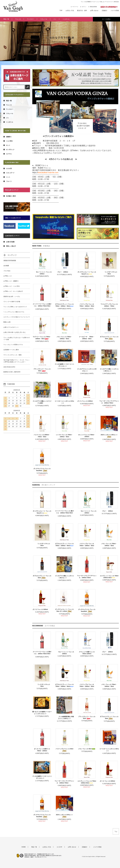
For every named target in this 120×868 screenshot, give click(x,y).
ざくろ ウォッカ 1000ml (87, 401)
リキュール (44, 19)
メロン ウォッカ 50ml (87, 749)
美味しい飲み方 (10, 246)
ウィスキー (31, 19)
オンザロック (9, 150)
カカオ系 (8, 169)
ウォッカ (18, 19)
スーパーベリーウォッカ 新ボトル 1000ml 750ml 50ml (42, 305)
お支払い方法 (70, 11)
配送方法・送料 (82, 11)
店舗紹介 (105, 11)
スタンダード (9, 173)
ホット (7, 145)
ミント (7, 177)
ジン (55, 19)
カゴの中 (59, 847)
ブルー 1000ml (64, 272)
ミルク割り (8, 141)
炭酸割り (8, 137)
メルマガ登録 (115, 11)
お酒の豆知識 (9, 242)
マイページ (75, 7)
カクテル (8, 154)
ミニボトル (66, 19)
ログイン (83, 7)
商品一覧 (6, 19)
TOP (61, 11)
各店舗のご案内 (10, 196)
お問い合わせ (94, 11)
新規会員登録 (93, 7)
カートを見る (106, 19)
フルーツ (8, 181)
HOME (24, 847)
